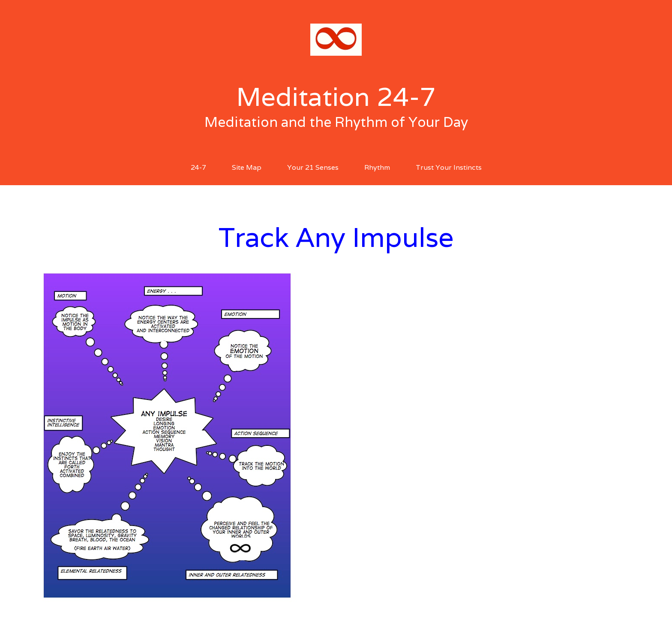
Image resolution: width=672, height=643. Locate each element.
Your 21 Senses (313, 167)
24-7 (198, 167)
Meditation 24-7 (336, 96)
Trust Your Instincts (449, 167)
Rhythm (377, 167)
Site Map (247, 167)
